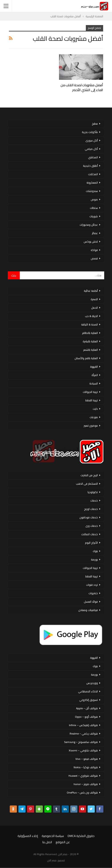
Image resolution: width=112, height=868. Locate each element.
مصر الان (52, 860)
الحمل (94, 308)
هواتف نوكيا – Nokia (86, 767)
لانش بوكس (91, 242)
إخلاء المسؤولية (28, 836)
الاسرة (94, 299)
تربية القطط (92, 400)
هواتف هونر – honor (86, 784)
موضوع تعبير (91, 426)
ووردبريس (92, 683)
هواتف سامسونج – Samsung (81, 742)
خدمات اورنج (91, 509)
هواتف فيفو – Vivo (87, 759)
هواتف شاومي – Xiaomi (83, 750)
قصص (94, 258)
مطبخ (95, 124)
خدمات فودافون (89, 517)
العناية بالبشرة (90, 341)
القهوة (94, 367)
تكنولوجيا (93, 492)
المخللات (93, 174)
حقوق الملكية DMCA (81, 836)
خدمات (94, 501)
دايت (95, 409)
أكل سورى (92, 140)
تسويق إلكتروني (88, 700)
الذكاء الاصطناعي (88, 691)
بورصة (94, 559)
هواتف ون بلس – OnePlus (82, 793)
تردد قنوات (92, 585)
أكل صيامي (91, 149)
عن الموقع (63, 842)
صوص (94, 199)
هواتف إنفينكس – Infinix (83, 725)
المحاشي (93, 157)
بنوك (95, 551)
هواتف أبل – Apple (87, 708)
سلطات (94, 208)
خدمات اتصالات (89, 534)
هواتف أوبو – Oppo (86, 717)
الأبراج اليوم (91, 543)
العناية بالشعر (90, 350)
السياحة (94, 383)
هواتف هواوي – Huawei (83, 776)
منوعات (94, 417)
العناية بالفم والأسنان (86, 358)
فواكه (94, 250)
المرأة (95, 375)
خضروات (93, 593)
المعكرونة (92, 183)
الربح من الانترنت (89, 475)
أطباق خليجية (90, 166)
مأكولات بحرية (90, 132)
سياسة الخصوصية (53, 836)
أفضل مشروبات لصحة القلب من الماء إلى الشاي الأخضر (82, 87)
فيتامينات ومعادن (88, 610)
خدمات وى (92, 526)
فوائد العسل (91, 602)
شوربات (94, 216)
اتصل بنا (47, 842)
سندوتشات (92, 191)
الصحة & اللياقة (89, 324)
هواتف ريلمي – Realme (84, 734)
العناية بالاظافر (90, 333)
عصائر (95, 233)
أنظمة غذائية (91, 291)
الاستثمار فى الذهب (87, 484)
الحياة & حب (91, 316)
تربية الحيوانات (90, 392)
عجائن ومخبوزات (89, 225)
